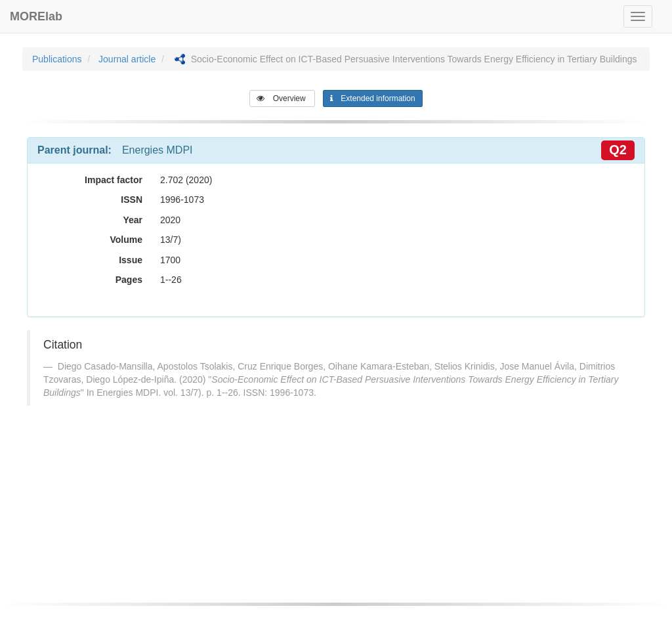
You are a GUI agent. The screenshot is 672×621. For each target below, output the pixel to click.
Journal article (127, 59)
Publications (57, 59)
